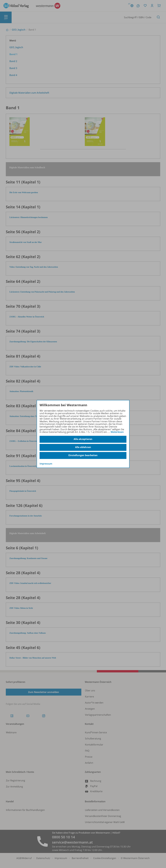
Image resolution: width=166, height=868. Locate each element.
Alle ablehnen (83, 447)
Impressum (46, 464)
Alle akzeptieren (83, 439)
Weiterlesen (117, 432)
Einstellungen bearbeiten (83, 455)
